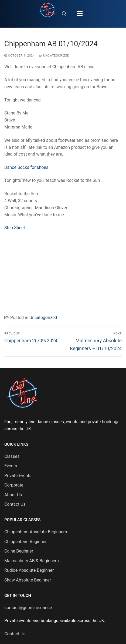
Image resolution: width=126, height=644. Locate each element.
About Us (13, 495)
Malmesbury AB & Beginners (32, 561)
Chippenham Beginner (25, 542)
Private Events (18, 476)
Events (11, 466)
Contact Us (15, 504)
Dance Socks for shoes (26, 167)
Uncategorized (54, 55)
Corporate (14, 485)
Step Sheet (15, 228)
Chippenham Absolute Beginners (36, 532)
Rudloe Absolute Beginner (29, 570)
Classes (12, 456)
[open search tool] (64, 14)
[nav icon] (80, 14)
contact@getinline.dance (28, 608)
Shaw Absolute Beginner (28, 580)
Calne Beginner (19, 551)
